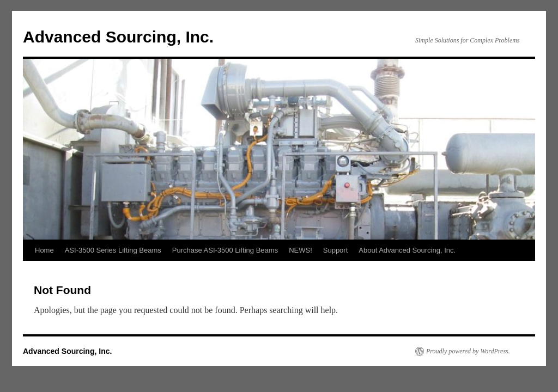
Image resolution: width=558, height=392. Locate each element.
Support (336, 250)
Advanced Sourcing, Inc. (118, 37)
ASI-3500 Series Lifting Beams (113, 250)
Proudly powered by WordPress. (468, 351)
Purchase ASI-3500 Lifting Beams (225, 250)
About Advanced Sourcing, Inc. (407, 250)
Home (44, 250)
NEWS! (301, 250)
